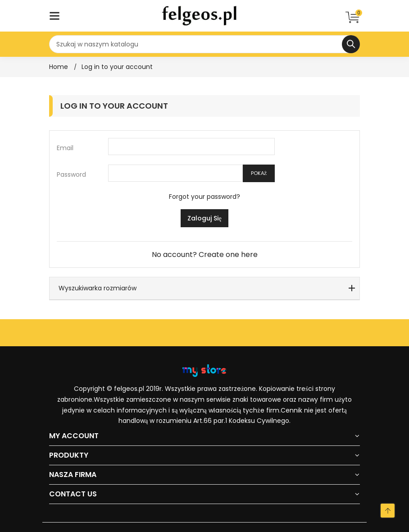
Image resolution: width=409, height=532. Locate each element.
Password (71, 174)
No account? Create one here (205, 255)
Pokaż (259, 173)
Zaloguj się (204, 218)
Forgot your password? (204, 197)
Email (65, 148)
